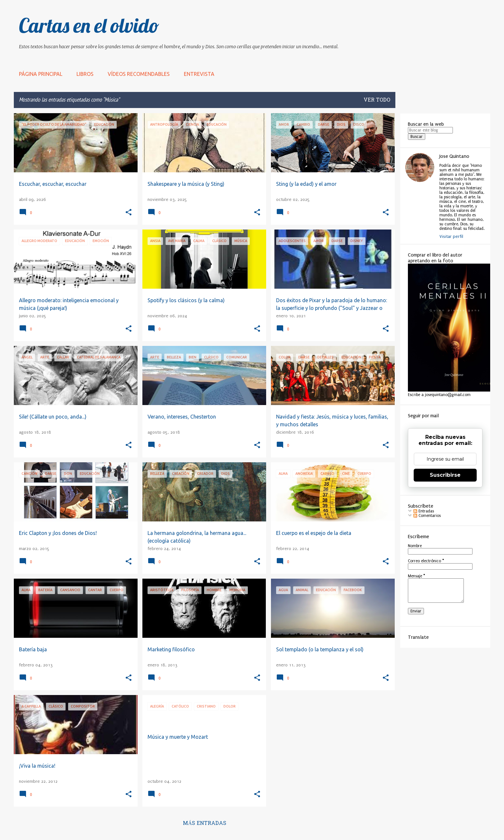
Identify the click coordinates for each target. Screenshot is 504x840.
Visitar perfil (451, 236)
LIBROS (85, 74)
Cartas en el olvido (89, 25)
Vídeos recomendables (139, 74)
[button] (129, 213)
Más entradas (205, 824)
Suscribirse (445, 475)
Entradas (424, 511)
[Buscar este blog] (430, 130)
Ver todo (377, 100)
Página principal (41, 74)
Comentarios (427, 516)
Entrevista (199, 74)
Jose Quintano (454, 156)
